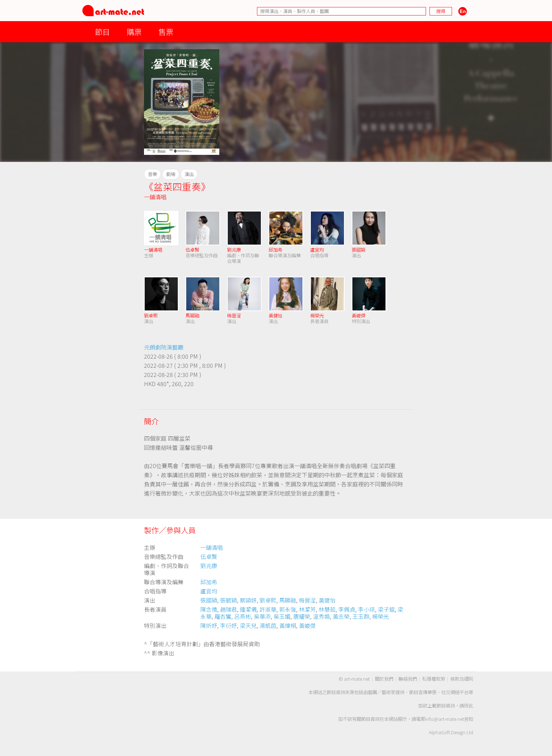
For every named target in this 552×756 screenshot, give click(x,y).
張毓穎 (228, 600)
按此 (469, 705)
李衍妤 (228, 625)
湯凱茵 (268, 625)
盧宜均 (317, 250)
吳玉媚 (282, 616)
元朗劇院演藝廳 (164, 347)
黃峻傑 (359, 316)
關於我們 (384, 679)
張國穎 (359, 250)
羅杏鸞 (223, 616)
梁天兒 (248, 625)
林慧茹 (327, 609)
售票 (166, 31)
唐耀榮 (302, 616)
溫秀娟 (321, 616)
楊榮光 (317, 316)
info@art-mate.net (445, 719)
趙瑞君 (228, 609)
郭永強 (288, 609)
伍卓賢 (192, 250)
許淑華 (268, 609)
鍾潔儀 (248, 609)
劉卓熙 (151, 316)
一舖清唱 (155, 197)
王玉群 (361, 616)
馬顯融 (192, 316)
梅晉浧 (234, 316)
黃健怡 (275, 316)
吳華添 (262, 616)
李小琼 (366, 609)
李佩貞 (347, 609)
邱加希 (275, 250)
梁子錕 (386, 609)
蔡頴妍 (248, 600)
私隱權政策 (434, 679)
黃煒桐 (288, 625)
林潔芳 (307, 609)
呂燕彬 (243, 616)
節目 (102, 31)
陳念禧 (209, 609)
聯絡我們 (408, 679)
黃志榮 (341, 616)
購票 (134, 31)
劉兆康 (234, 250)
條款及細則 (462, 679)
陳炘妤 (209, 625)
